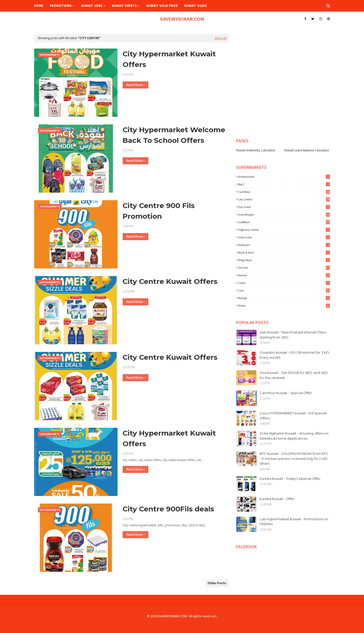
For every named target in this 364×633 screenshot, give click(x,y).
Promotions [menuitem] (61, 6)
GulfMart (284, 222)
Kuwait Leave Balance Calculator (307, 150)
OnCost (284, 268)
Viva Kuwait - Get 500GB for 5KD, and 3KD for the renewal (294, 375)
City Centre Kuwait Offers (170, 281)
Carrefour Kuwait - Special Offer (286, 393)
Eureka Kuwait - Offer (277, 499)
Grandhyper (284, 214)
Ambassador (284, 177)
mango (284, 298)
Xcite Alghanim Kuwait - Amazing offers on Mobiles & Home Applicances (294, 436)
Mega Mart (284, 260)
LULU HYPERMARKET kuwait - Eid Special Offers (293, 416)
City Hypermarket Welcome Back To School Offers (174, 135)
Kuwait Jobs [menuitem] (92, 6)
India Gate (284, 237)
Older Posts (217, 583)
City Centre (284, 199)
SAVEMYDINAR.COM (182, 19)
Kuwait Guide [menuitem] (196, 6)
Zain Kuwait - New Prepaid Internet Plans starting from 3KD (293, 335)
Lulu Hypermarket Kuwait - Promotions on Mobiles (294, 522)
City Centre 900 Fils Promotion (159, 211)
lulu (284, 290)
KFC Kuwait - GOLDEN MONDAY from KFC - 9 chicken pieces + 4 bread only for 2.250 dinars (294, 458)
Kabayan (284, 245)
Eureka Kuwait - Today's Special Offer (290, 479)
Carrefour (284, 192)
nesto (284, 306)
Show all (220, 38)
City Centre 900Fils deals (168, 509)
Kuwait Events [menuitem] (124, 6)
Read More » (135, 85)
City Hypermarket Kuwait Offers (169, 59)
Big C (284, 184)
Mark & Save (284, 252)
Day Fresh (284, 207)
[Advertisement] (277, 40)
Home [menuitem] (39, 6)
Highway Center (284, 230)
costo (284, 283)
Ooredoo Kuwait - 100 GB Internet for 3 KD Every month (294, 355)
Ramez (284, 275)
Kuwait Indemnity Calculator (256, 150)
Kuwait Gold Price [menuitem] (162, 6)
